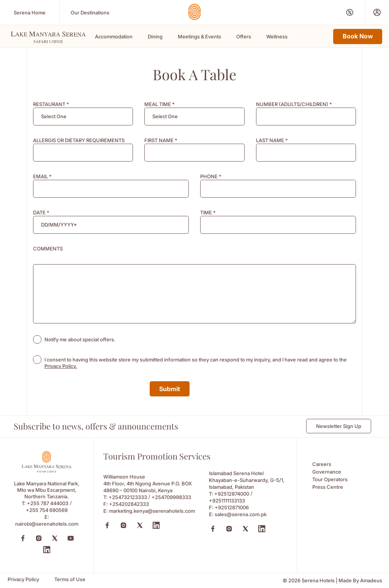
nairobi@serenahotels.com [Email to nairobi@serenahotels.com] (47, 524)
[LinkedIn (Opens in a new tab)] (47, 550)
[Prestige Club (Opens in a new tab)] (377, 12)
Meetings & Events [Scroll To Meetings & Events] (199, 36)
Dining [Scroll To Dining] (155, 36)
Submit (170, 389)
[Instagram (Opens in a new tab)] (39, 538)
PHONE (211, 176)
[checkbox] (37, 339)
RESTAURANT (51, 104)
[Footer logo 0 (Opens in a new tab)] (47, 470)
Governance (327, 472)
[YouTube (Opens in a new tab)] (71, 538)
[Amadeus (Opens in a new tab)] (371, 581)
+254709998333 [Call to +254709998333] (171, 497)
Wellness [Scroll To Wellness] (277, 36)
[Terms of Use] (70, 579)
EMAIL (42, 176)
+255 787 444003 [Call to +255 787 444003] (48, 503)
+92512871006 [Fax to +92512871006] (232, 507)
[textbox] (54, 116)
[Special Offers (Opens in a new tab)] (350, 12)
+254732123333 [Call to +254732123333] (128, 497)
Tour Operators (330, 479)
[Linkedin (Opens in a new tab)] (156, 525)
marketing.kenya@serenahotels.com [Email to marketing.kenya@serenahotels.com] (152, 511)
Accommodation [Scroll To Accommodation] (114, 36)
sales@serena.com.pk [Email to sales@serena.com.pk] (241, 514)
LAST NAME (272, 140)
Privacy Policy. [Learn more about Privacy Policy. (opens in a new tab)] (61, 366)
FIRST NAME (161, 140)
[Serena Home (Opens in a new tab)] (30, 12)
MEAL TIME (160, 104)
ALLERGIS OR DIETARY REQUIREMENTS (79, 140)
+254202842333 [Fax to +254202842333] (129, 504)
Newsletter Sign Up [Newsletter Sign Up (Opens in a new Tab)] (339, 426)
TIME (208, 212)
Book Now (358, 36)
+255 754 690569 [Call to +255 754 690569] (47, 510)
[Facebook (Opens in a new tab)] (23, 538)
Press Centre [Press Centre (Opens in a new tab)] (328, 487)
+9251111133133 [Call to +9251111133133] (227, 501)
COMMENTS (48, 249)
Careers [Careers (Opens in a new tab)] (322, 464)
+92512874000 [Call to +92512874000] (232, 494)
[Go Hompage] (194, 12)
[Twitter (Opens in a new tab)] (55, 538)
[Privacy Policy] (23, 579)
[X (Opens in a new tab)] (140, 525)
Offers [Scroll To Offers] (244, 36)
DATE (41, 212)
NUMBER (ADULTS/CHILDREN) (294, 104)
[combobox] (83, 116)
